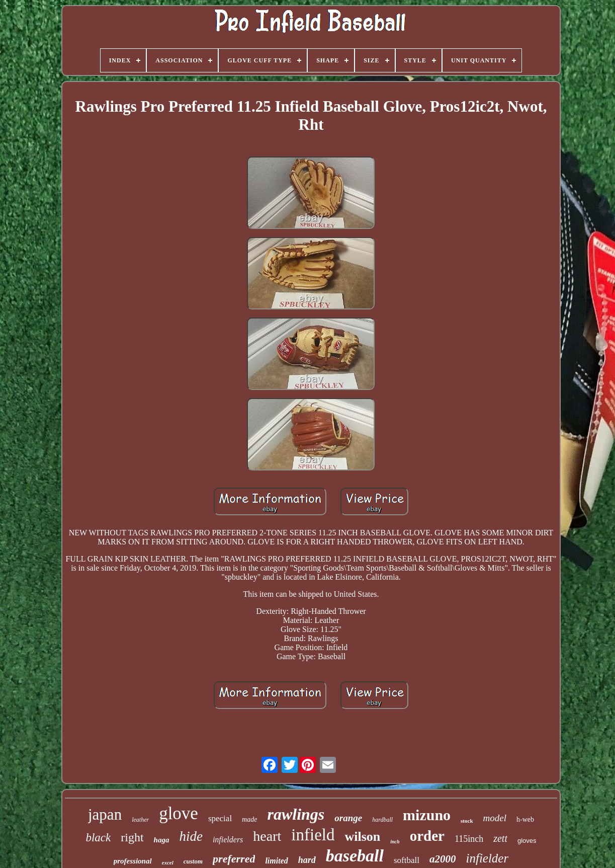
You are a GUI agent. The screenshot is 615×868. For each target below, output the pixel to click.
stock (467, 821)
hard (307, 860)
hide (191, 836)
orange (348, 818)
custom (193, 861)
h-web (525, 819)
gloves (527, 841)
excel (168, 862)
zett (500, 838)
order (427, 836)
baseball (355, 856)
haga (162, 840)
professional (133, 861)
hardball (382, 820)
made (249, 819)
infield (313, 835)
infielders (228, 840)
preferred (234, 859)
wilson (362, 837)
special (220, 818)
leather (140, 820)
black (98, 838)
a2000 (443, 859)
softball (407, 860)
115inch (469, 839)
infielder (487, 858)
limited (276, 861)
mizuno (427, 815)
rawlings (296, 814)
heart (267, 836)
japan (105, 814)
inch (395, 842)
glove (179, 813)
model (495, 818)
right (132, 837)
